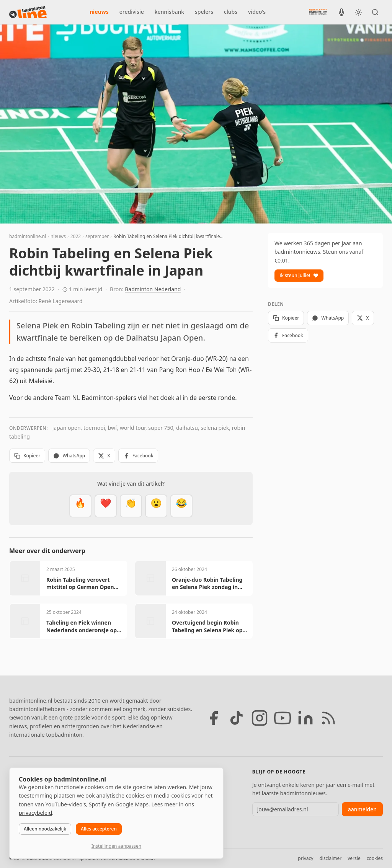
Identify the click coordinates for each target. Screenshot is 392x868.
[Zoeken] (375, 12)
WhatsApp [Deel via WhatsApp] (69, 456)
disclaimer (330, 858)
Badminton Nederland (153, 289)
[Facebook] (214, 718)
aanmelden (362, 809)
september (97, 236)
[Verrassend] (156, 506)
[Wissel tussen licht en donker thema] (358, 12)
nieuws (99, 12)
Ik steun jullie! (299, 275)
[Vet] (80, 506)
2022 (76, 236)
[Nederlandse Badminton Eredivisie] (318, 12)
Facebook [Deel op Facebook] (138, 456)
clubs (231, 12)
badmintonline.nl (28, 236)
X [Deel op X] (104, 456)
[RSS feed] (328, 718)
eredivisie (132, 12)
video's (257, 12)
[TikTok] (237, 718)
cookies (375, 858)
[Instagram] (260, 718)
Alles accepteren (99, 829)
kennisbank (169, 12)
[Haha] (181, 506)
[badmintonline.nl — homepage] (28, 12)
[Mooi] (106, 506)
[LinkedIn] (305, 718)
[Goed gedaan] (131, 506)
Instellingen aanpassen (116, 846)
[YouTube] (283, 718)
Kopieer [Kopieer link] (27, 456)
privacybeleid (35, 813)
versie (354, 858)
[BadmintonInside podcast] (341, 12)
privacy (305, 858)
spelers (204, 12)
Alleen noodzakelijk (45, 829)
